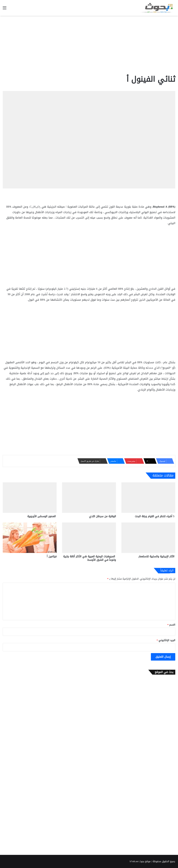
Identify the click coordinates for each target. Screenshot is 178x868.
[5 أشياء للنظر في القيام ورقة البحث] (148, 498)
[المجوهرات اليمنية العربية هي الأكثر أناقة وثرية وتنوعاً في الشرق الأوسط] (89, 538)
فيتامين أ (52, 557)
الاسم (171, 625)
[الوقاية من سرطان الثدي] (89, 498)
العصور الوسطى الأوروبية (42, 516)
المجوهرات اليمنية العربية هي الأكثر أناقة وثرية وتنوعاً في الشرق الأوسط (90, 558)
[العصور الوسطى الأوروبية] (30, 498)
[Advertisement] (89, 45)
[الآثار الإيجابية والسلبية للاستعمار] (148, 538)
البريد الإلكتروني (166, 640)
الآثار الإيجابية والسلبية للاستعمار (157, 557)
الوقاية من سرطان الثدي (102, 516)
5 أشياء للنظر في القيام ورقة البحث (155, 516)
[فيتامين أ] (30, 538)
